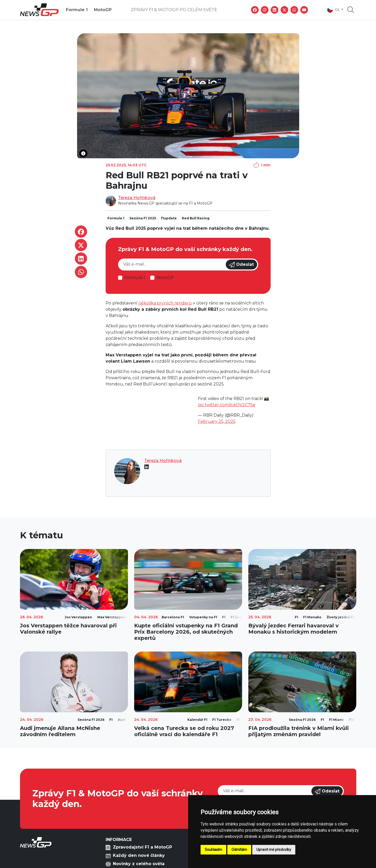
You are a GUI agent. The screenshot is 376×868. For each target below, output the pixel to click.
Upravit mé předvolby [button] (274, 850)
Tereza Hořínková (137, 198)
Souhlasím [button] (213, 850)
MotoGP (103, 10)
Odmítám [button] (239, 850)
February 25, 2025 (217, 421)
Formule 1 (77, 10)
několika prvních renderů (165, 303)
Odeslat (241, 265)
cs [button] (334, 10)
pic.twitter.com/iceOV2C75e (227, 405)
